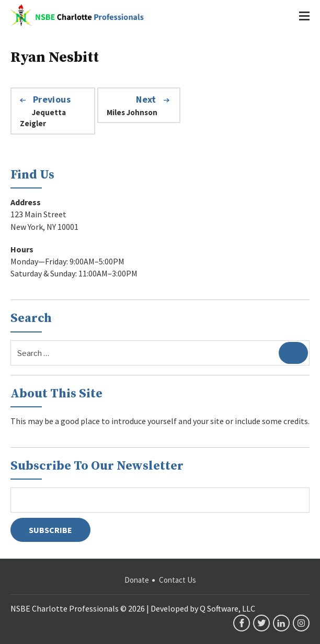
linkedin (281, 623)
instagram (301, 623)
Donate (137, 580)
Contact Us (178, 580)
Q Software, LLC (227, 608)
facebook (242, 623)
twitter (261, 623)
